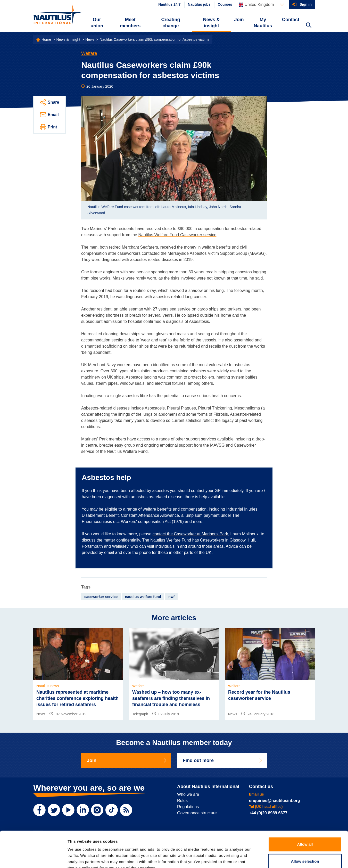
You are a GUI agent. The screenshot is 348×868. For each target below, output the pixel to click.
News (90, 39)
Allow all (305, 813)
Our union (97, 23)
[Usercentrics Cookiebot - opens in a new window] (33, 858)
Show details (271, 858)
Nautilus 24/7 (169, 4)
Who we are (188, 794)
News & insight (212, 23)
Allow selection (305, 830)
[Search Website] (309, 26)
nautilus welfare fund (143, 597)
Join (239, 20)
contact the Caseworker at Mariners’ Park (190, 534)
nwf (171, 597)
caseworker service (101, 597)
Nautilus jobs (199, 4)
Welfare (89, 53)
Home (46, 39)
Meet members (130, 23)
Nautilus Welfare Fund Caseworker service (177, 235)
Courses (225, 4)
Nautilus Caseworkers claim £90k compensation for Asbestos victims (155, 39)
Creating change (171, 23)
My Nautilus (263, 23)
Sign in (306, 4)
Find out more (223, 760)
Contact (291, 20)
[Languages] (261, 5)
